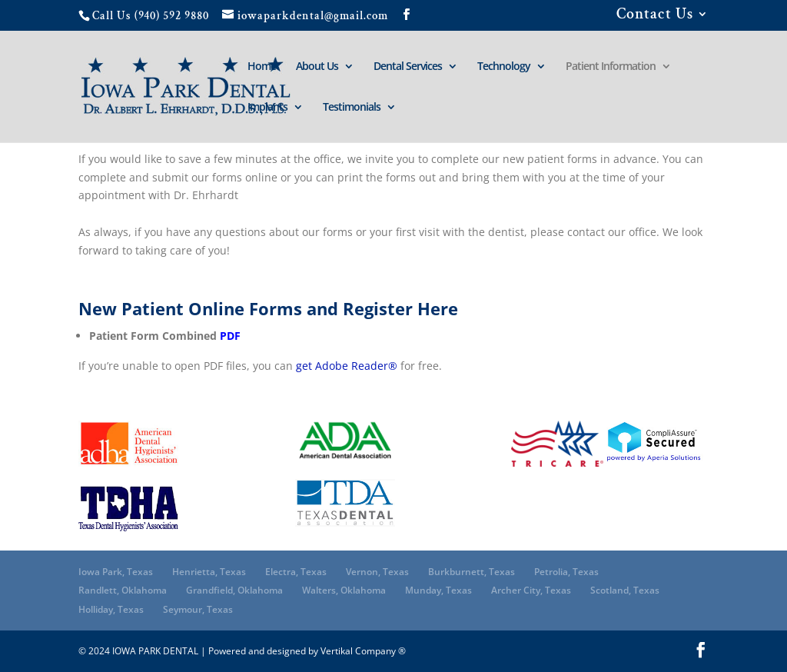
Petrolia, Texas (566, 572)
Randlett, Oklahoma (123, 590)
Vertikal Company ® (363, 651)
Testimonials (352, 108)
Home (262, 67)
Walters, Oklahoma (344, 590)
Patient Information (611, 67)
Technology (504, 67)
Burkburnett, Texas (472, 572)
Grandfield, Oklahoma (234, 590)
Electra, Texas (296, 572)
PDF (230, 336)
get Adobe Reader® (347, 366)
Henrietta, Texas (209, 572)
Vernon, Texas (377, 572)
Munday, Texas (438, 590)
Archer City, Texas (531, 590)
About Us (317, 67)
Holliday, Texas (111, 609)
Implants (267, 108)
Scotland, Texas (625, 590)
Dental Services (408, 67)
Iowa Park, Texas (116, 572)
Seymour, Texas (198, 609)
